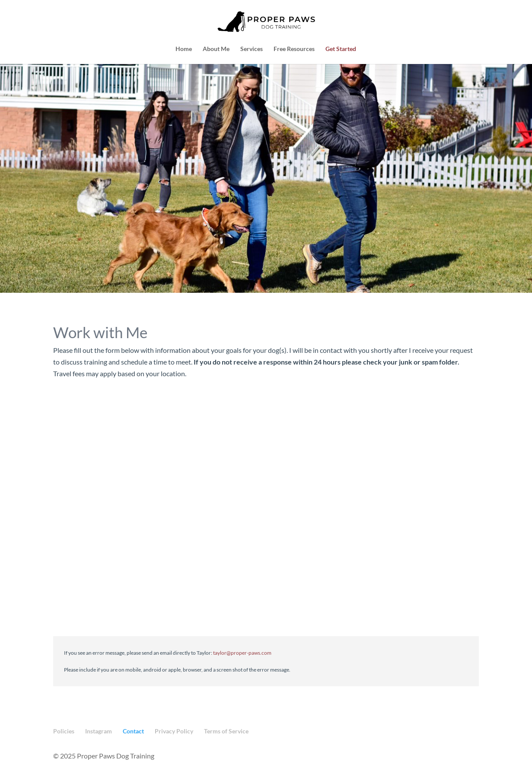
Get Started (341, 49)
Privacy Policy (174, 731)
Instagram (99, 731)
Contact (133, 731)
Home (184, 49)
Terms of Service (226, 731)
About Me (216, 49)
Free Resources (294, 49)
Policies (64, 731)
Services (252, 49)
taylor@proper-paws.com (242, 653)
